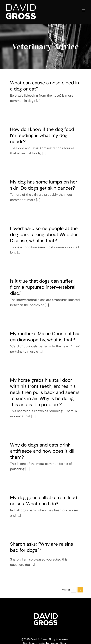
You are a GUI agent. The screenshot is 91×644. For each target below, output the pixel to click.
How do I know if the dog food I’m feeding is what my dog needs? (42, 135)
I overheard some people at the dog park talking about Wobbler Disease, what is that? (44, 234)
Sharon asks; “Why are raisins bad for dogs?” (42, 547)
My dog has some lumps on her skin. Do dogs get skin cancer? (44, 185)
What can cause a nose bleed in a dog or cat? (45, 86)
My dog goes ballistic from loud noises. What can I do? (44, 501)
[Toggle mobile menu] (84, 11)
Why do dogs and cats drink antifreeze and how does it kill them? (42, 451)
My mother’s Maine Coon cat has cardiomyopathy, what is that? (45, 337)
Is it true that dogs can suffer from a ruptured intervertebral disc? (43, 287)
